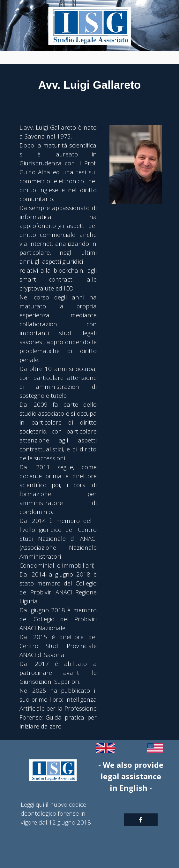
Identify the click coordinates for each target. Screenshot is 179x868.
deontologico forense (50, 813)
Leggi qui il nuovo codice (53, 804)
